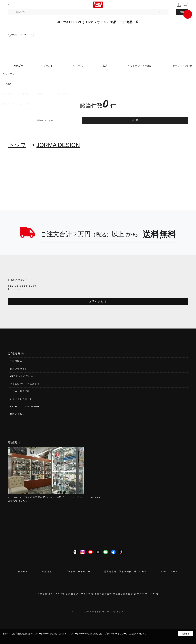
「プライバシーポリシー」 (115, 634)
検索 (136, 120)
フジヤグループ (169, 572)
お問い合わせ (98, 301)
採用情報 (47, 572)
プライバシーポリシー (78, 572)
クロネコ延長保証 (20, 391)
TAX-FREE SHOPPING (24, 406)
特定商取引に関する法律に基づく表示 (125, 572)
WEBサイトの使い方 (22, 376)
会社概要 (23, 572)
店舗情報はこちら (18, 501)
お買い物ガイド (19, 369)
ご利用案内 (16, 361)
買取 (182, 12)
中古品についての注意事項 (25, 384)
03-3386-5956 (26, 286)
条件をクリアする (45, 120)
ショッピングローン (21, 399)
